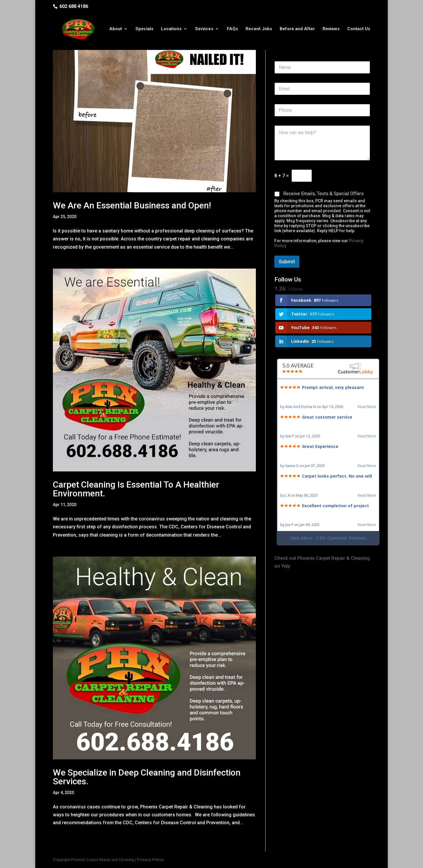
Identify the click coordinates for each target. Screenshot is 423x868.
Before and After (297, 30)
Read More (367, 407)
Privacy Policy (150, 860)
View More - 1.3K (328, 538)
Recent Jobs (259, 30)
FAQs (232, 30)
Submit (287, 262)
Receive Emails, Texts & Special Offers (323, 194)
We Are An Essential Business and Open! (132, 205)
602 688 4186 (74, 6)
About (116, 30)
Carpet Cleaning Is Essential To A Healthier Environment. (136, 489)
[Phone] (322, 110)
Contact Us (359, 30)
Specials (144, 30)
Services (204, 30)
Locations (171, 30)
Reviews (331, 30)
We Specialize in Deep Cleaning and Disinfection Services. (147, 777)
